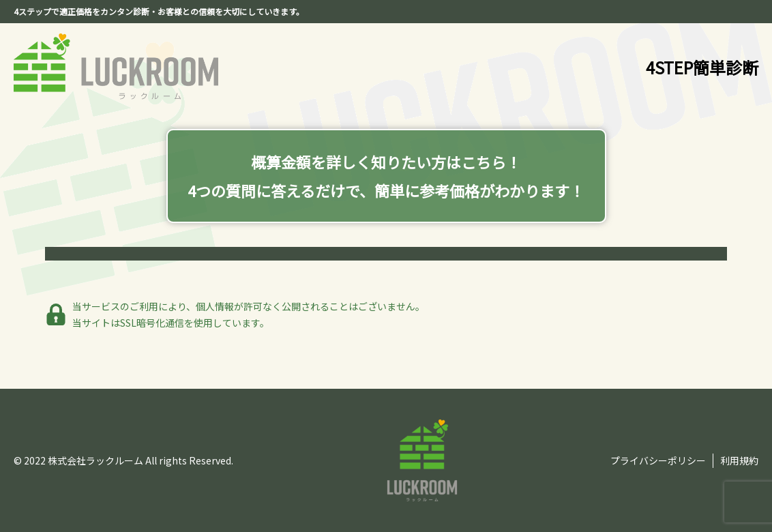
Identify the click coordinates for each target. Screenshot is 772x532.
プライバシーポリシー (658, 460)
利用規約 (739, 460)
